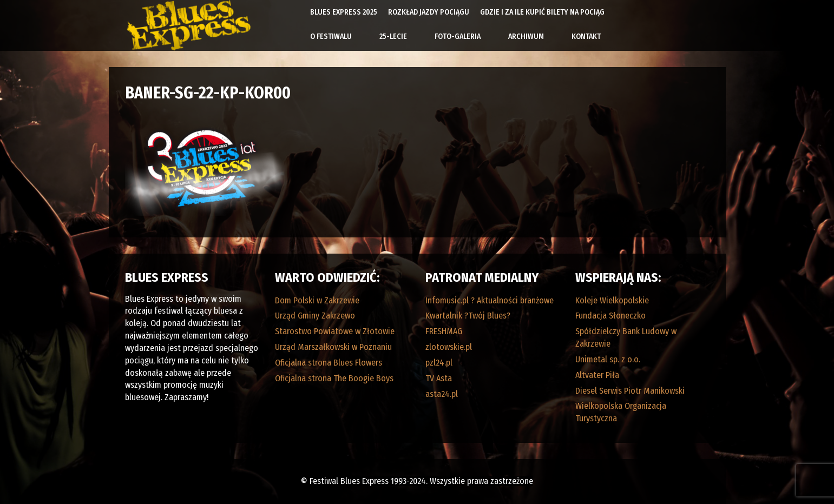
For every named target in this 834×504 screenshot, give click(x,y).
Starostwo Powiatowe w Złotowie (335, 331)
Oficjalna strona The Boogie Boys (334, 378)
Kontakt (586, 37)
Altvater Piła (597, 375)
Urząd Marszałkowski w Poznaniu (333, 347)
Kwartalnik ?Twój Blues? (468, 316)
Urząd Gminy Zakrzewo (315, 316)
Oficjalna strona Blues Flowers (329, 363)
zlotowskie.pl (449, 347)
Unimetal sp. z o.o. (608, 359)
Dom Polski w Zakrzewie (317, 300)
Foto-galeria (458, 37)
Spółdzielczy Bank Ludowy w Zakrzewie (626, 337)
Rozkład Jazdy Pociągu (429, 12)
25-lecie (393, 37)
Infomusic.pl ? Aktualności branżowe (490, 300)
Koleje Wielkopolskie (612, 300)
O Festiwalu (331, 37)
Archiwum (526, 37)
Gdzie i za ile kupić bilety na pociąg (542, 12)
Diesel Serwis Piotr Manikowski (630, 391)
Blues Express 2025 (344, 12)
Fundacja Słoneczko (610, 316)
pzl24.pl (439, 363)
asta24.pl (442, 394)
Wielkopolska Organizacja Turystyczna (621, 412)
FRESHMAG (444, 331)
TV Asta (439, 378)
